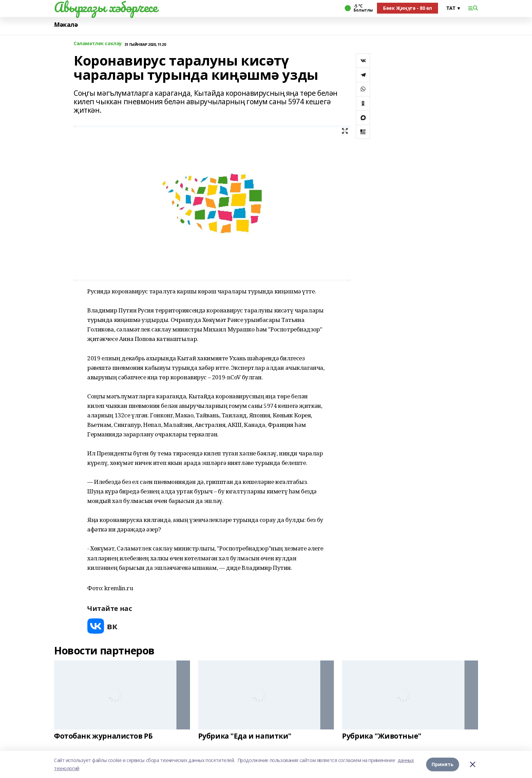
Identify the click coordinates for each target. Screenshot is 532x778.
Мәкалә (66, 25)
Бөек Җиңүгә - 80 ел (407, 8)
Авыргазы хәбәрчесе (106, 7)
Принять (443, 764)
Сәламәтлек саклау (98, 44)
